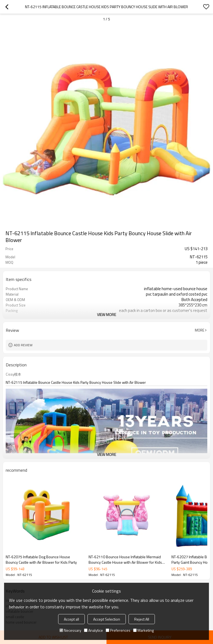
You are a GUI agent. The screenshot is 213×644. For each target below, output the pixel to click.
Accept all (71, 619)
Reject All (142, 619)
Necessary (70, 630)
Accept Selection (107, 619)
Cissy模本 (13, 374)
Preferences (118, 630)
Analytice (93, 630)
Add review (23, 345)
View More (106, 315)
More (200, 330)
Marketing (143, 630)
